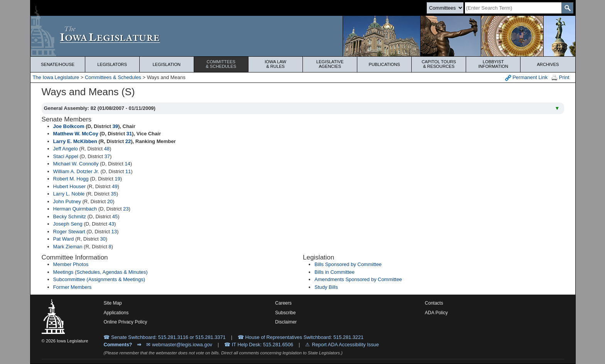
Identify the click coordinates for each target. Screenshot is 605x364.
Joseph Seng (68, 224)
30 (103, 239)
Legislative (330, 64)
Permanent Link (526, 78)
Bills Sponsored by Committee (348, 264)
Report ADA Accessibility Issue (345, 345)
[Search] (513, 8)
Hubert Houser (70, 186)
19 (117, 179)
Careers (283, 303)
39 (115, 126)
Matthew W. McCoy (76, 134)
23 (126, 209)
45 (115, 217)
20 (110, 201)
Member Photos (71, 264)
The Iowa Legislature (56, 77)
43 (111, 224)
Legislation (166, 64)
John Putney (67, 201)
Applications (116, 313)
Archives (548, 64)
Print (560, 78)
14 (127, 164)
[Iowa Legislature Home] (303, 36)
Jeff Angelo (66, 149)
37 (107, 156)
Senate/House (58, 64)
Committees (221, 64)
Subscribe (285, 313)
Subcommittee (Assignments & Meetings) (99, 279)
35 (113, 194)
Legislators (112, 64)
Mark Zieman (68, 247)
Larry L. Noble (69, 194)
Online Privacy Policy (125, 322)
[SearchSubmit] (567, 8)
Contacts (434, 303)
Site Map (112, 303)
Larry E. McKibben (75, 141)
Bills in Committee (335, 272)
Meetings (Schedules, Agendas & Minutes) (101, 272)
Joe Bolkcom (69, 126)
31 (129, 134)
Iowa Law (275, 64)
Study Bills (326, 287)
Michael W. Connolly (76, 164)
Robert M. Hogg (71, 179)
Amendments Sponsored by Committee (358, 279)
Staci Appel (66, 156)
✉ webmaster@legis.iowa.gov (179, 345)
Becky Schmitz (70, 217)
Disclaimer (286, 322)
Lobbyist (493, 64)
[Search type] (445, 8)
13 (114, 232)
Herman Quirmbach (75, 209)
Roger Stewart (69, 232)
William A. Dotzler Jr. (76, 171)
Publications (384, 64)
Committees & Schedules (113, 77)
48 (107, 149)
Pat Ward (64, 239)
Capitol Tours (439, 64)
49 (115, 186)
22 (128, 141)
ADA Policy (436, 313)
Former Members (73, 287)
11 (128, 171)
